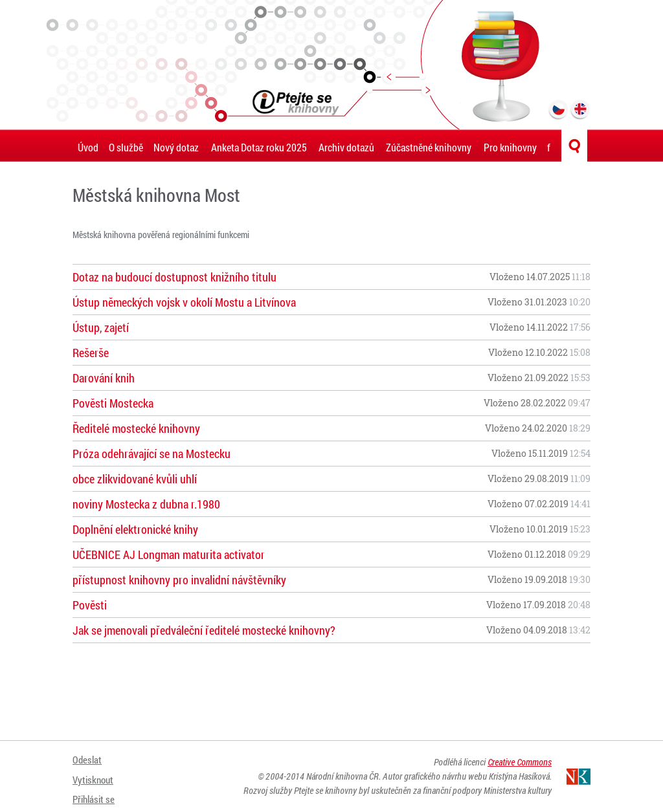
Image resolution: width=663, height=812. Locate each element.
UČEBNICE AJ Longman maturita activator (169, 554)
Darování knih (104, 378)
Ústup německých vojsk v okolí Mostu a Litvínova (184, 302)
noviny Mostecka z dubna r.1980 (146, 504)
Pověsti (90, 605)
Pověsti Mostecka (113, 403)
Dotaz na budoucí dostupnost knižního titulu (174, 277)
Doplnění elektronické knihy (135, 529)
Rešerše (91, 353)
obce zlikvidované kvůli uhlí (135, 479)
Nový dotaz (176, 147)
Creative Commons (520, 762)
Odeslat (88, 759)
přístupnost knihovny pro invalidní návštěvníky (179, 580)
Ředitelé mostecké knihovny (136, 428)
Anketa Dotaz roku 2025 (259, 147)
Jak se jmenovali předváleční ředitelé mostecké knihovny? (204, 630)
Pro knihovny (510, 147)
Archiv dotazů (346, 147)
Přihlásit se (95, 791)
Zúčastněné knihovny (429, 147)
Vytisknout (95, 775)
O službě (126, 147)
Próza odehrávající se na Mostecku (152, 454)
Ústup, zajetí (101, 327)
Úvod (88, 147)
